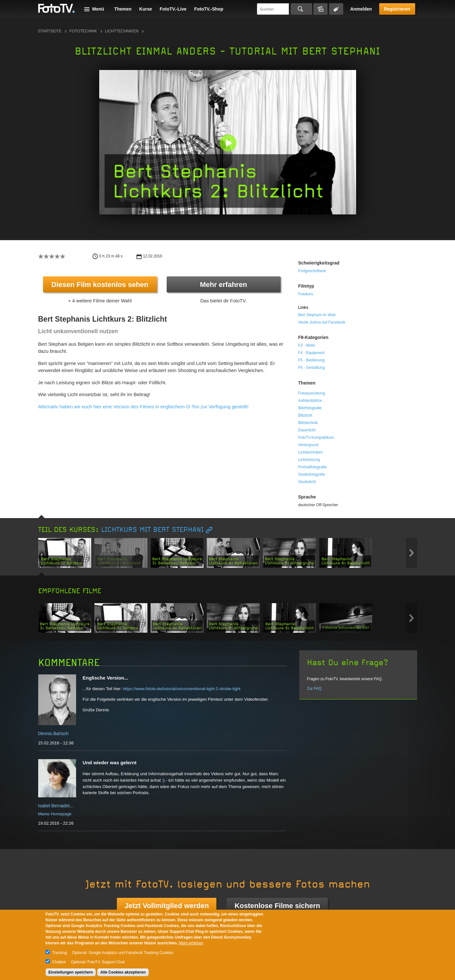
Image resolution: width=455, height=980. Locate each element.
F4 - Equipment (311, 353)
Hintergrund (308, 445)
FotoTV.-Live (173, 9)
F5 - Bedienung (311, 360)
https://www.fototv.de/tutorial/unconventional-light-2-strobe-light (181, 689)
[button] (229, 144)
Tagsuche (336, 9)
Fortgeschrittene (312, 271)
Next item (411, 553)
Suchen (301, 9)
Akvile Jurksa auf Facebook (322, 322)
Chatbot (59, 962)
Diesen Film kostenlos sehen (100, 285)
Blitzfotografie (310, 408)
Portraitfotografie (313, 467)
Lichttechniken (122, 31)
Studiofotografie (312, 474)
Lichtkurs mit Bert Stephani (152, 530)
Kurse (146, 9)
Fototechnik (83, 31)
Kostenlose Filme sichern (277, 906)
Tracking (60, 953)
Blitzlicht (305, 415)
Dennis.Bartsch (53, 733)
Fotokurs (306, 294)
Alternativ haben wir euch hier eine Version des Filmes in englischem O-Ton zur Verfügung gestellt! (143, 407)
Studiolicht (307, 482)
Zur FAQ (314, 689)
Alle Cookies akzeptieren (123, 972)
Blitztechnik (308, 423)
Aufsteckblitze (310, 401)
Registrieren (397, 9)
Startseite (50, 31)
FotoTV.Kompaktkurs (316, 438)
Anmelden (361, 9)
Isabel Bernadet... (56, 806)
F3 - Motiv (307, 345)
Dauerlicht (307, 430)
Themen (123, 9)
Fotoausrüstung (312, 393)
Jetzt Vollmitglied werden (167, 906)
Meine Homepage (55, 814)
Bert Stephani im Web (317, 315)
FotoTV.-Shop (209, 9)
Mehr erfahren (224, 285)
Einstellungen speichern (71, 972)
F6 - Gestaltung (312, 368)
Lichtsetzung (309, 460)
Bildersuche (320, 9)
